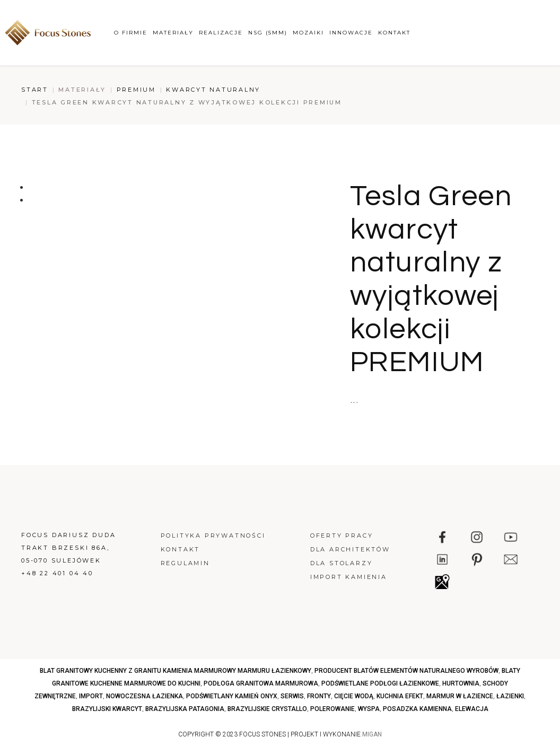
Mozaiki (308, 33)
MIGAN (372, 734)
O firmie (131, 33)
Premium (136, 90)
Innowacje (351, 33)
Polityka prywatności (213, 536)
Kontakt (394, 33)
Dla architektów (350, 549)
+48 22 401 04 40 (57, 573)
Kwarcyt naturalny (213, 90)
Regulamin (185, 563)
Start (35, 90)
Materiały (173, 33)
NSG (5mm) (268, 33)
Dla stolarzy (342, 563)
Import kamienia (349, 577)
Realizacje (221, 33)
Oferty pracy (342, 536)
